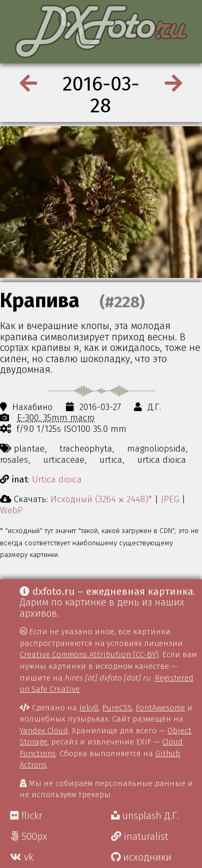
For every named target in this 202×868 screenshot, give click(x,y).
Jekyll (89, 708)
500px (29, 837)
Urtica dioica (57, 479)
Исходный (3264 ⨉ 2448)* (101, 499)
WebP (11, 510)
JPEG (170, 499)
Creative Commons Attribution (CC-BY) (89, 654)
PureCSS (117, 708)
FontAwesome (160, 708)
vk (22, 857)
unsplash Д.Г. (145, 816)
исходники (141, 857)
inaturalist (140, 837)
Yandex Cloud (44, 731)
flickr (26, 816)
